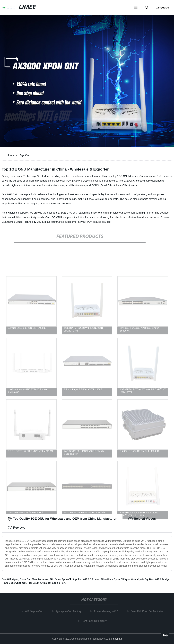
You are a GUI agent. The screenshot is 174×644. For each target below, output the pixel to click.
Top (165, 635)
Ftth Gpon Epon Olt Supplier (66, 579)
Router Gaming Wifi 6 (107, 611)
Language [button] (162, 7)
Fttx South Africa (37, 583)
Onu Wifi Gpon (10, 579)
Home (10, 155)
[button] (136, 8)
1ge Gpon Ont (18, 583)
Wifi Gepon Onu (35, 611)
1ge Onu (25, 155)
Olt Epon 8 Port (57, 583)
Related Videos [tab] (142, 519)
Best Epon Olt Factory (95, 621)
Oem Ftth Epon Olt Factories (148, 611)
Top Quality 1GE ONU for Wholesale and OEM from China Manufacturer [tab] (62, 519)
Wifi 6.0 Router (91, 579)
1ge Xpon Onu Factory (69, 611)
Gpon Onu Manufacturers (34, 579)
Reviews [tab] (16, 528)
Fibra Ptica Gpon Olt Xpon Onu (118, 579)
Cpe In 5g (142, 579)
